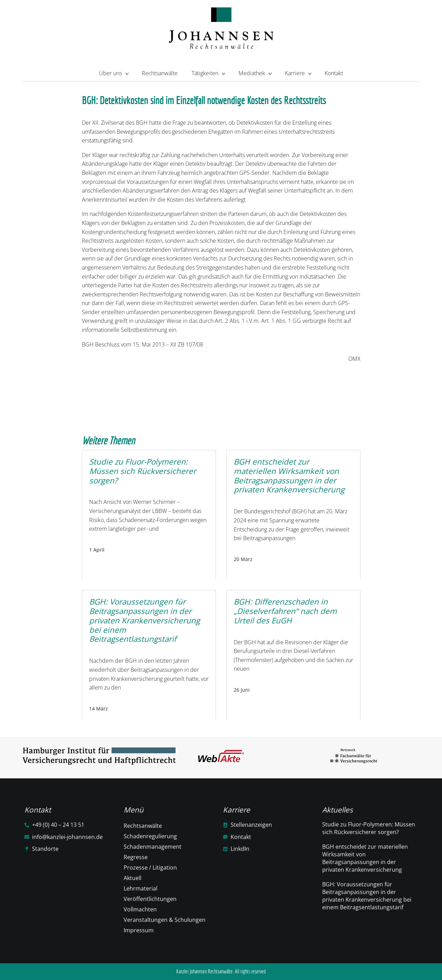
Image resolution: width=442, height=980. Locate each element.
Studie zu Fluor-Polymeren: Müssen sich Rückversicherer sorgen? (369, 828)
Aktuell (133, 878)
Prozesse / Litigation (150, 868)
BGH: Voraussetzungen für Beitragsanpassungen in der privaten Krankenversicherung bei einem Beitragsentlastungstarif (367, 896)
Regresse (136, 857)
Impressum (139, 930)
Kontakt (334, 73)
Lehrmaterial (141, 888)
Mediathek (255, 72)
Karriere (298, 72)
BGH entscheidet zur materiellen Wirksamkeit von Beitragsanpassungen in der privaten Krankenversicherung (365, 858)
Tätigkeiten (208, 72)
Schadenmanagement (153, 847)
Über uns (113, 72)
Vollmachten (140, 909)
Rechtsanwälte (160, 73)
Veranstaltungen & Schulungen (165, 920)
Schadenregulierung (150, 836)
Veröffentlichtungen (150, 899)
